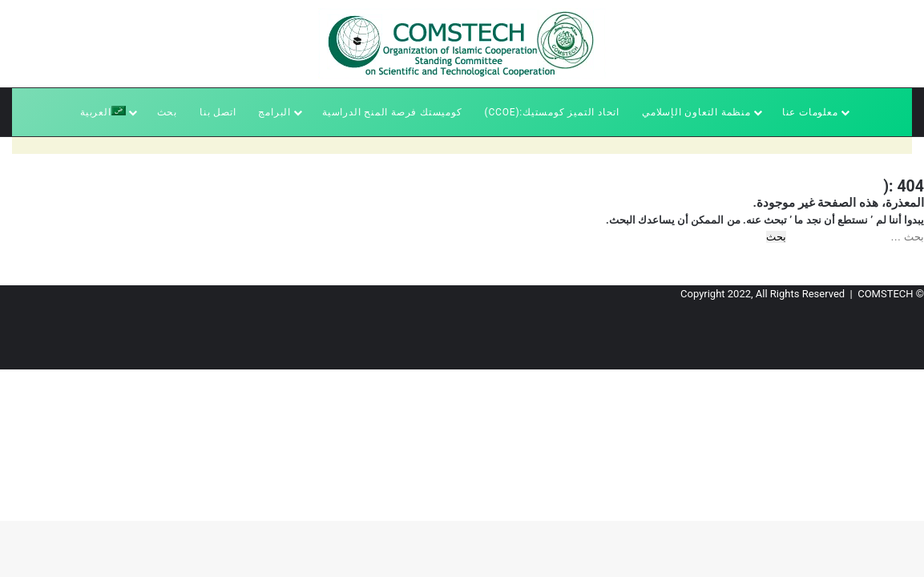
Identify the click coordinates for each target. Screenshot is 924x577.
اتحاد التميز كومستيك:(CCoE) (552, 112)
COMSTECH (885, 294)
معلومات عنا (810, 112)
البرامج (274, 112)
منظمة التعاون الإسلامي (696, 112)
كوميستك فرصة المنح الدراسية (392, 112)
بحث (167, 112)
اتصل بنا (218, 112)
